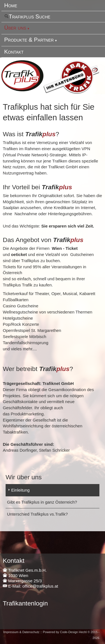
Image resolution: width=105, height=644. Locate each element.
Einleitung (20, 490)
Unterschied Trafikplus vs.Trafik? (37, 514)
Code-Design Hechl (73, 632)
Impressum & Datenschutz (21, 632)
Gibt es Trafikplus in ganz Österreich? (42, 502)
